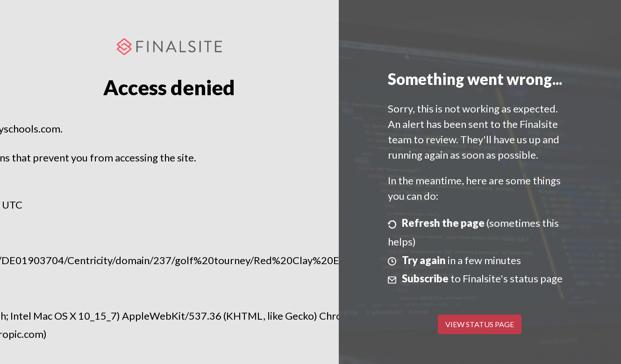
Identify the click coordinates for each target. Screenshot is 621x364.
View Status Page (480, 324)
